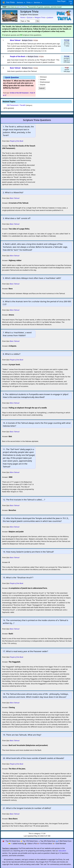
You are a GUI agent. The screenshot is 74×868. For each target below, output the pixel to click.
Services (37, 2)
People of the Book (17, 141)
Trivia (29, 2)
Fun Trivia (8, 2)
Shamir (43, 85)
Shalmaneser (45, 82)
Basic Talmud (15, 198)
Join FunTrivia (22, 7)
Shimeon (43, 77)
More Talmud (15, 256)
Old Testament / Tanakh (16, 105)
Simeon (43, 79)
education (62, 851)
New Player (61, 1)
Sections (20, 2)
